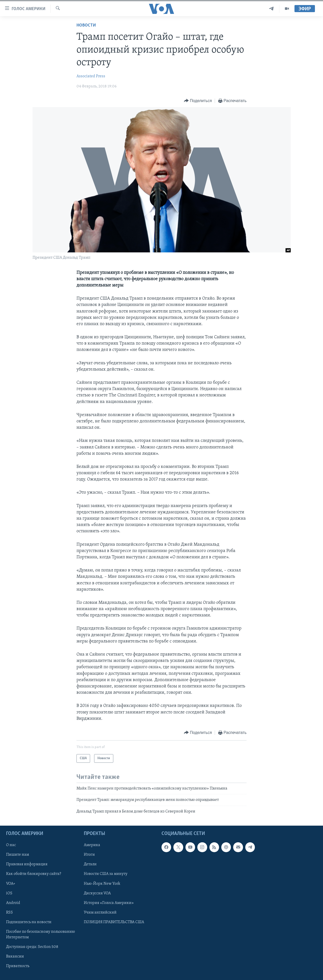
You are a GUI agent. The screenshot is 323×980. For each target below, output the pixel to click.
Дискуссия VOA (97, 893)
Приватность (18, 966)
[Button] (198, 101)
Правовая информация (27, 865)
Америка (92, 845)
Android (13, 903)
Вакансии (15, 957)
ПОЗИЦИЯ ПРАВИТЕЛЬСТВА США (114, 922)
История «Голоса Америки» (109, 903)
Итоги (89, 855)
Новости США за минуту (106, 874)
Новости (86, 25)
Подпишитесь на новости (29, 922)
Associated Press (91, 76)
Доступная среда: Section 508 (32, 947)
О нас (11, 845)
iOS (9, 893)
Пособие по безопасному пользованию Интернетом (41, 935)
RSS (9, 913)
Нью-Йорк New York (102, 884)
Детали (90, 865)
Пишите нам (18, 855)
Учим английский (100, 913)
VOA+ (11, 884)
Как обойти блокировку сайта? (34, 874)
